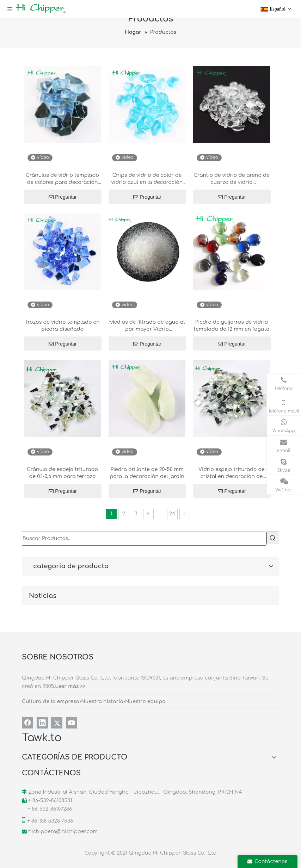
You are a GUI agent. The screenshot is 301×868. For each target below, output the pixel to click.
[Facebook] (27, 723)
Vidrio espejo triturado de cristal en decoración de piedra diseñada (232, 473)
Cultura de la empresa (51, 702)
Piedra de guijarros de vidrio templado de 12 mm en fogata (231, 326)
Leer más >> (70, 686)
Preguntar (63, 197)
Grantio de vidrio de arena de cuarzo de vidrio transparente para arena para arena (231, 179)
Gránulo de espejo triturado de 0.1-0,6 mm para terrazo (62, 473)
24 (172, 514)
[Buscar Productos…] (144, 539)
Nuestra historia (102, 702)
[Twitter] (57, 723)
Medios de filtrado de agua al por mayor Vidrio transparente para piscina (147, 326)
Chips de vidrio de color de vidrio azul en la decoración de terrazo (147, 179)
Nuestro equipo (145, 702)
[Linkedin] (42, 723)
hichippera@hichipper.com (63, 832)
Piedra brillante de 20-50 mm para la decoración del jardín (147, 473)
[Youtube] (72, 723)
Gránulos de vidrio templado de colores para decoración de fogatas (62, 179)
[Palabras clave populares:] (273, 538)
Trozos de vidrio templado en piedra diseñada (62, 326)
